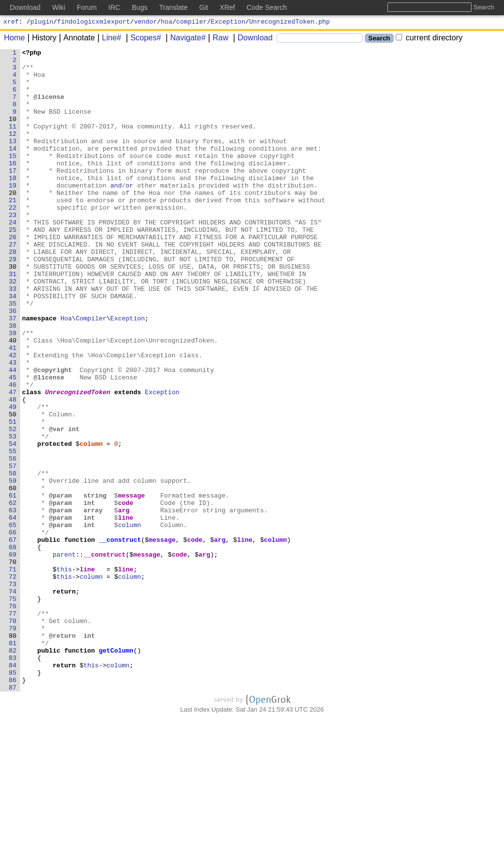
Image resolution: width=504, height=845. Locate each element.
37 (13, 373)
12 (13, 151)
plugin (42, 23)
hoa (167, 23)
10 (13, 133)
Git (204, 7)
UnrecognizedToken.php (289, 23)
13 (13, 160)
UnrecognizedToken (78, 461)
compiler (191, 23)
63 (13, 603)
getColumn (116, 771)
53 (13, 514)
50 (13, 488)
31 (13, 319)
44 (13, 435)
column (91, 523)
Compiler (92, 373)
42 (13, 417)
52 (13, 505)
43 (13, 426)
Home (15, 39)
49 (13, 479)
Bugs (140, 7)
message (132, 585)
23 (13, 249)
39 (13, 390)
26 (13, 275)
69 (13, 656)
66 (13, 629)
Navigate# (185, 39)
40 (13, 399)
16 (13, 187)
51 (13, 497)
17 (13, 195)
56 (13, 541)
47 (13, 461)
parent (65, 656)
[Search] (320, 40)
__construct (120, 638)
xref (11, 23)
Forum (87, 7)
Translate (173, 7)
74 (13, 700)
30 (13, 311)
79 (13, 745)
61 (13, 585)
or (130, 213)
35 (13, 355)
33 (13, 337)
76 (13, 718)
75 (13, 709)
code (126, 594)
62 (13, 594)
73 (13, 691)
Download (252, 39)
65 (13, 621)
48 (13, 470)
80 (13, 753)
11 (13, 142)
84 (13, 789)
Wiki (59, 7)
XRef (227, 7)
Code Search (267, 7)
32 (13, 328)
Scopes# (142, 39)
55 (13, 532)
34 (13, 346)
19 (13, 213)
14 (13, 169)
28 (13, 293)
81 (13, 762)
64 (13, 612)
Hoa (66, 373)
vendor (145, 23)
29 (13, 302)
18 (13, 204)
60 (13, 576)
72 (13, 683)
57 (13, 550)
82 (13, 771)
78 (13, 736)
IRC (114, 7)
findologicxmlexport (94, 23)
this (64, 674)
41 (13, 408)
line (126, 612)
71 (13, 674)
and (116, 213)
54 (13, 523)
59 (13, 567)
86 (13, 807)
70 (13, 665)
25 (13, 266)
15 (13, 178)
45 (13, 443)
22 (13, 240)
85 (13, 798)
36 (13, 364)
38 (13, 381)
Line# (108, 39)
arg (124, 603)
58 (13, 559)
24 (13, 257)
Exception (228, 23)
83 (13, 780)
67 (13, 638)
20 (13, 222)
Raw (217, 39)
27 (13, 284)
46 (13, 452)
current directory (429, 39)
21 (13, 231)
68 (13, 647)
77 (13, 727)
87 (13, 815)
